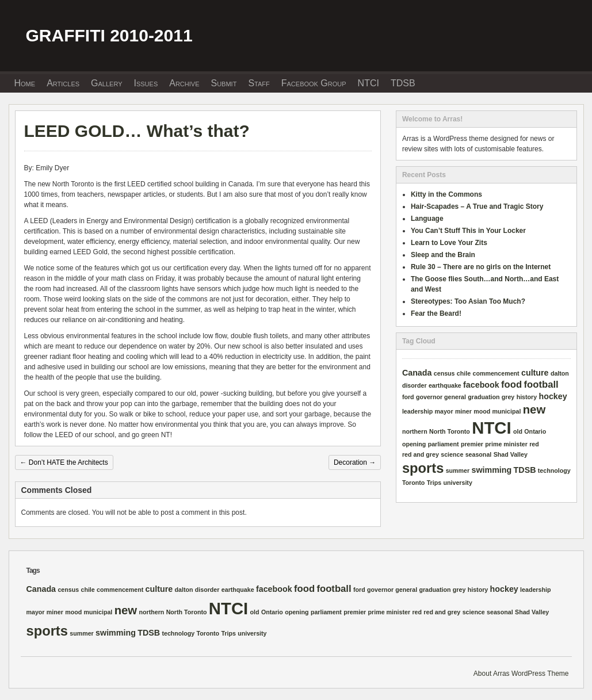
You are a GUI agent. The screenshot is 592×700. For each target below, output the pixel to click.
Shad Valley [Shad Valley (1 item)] (511, 454)
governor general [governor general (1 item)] (441, 397)
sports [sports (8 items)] (423, 468)
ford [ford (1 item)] (408, 397)
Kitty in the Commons (446, 194)
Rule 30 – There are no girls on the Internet (481, 267)
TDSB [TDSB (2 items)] (525, 470)
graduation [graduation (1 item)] (484, 397)
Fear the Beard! (436, 313)
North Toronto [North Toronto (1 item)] (450, 431)
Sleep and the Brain (443, 255)
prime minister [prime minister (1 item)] (506, 444)
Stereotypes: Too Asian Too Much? (468, 301)
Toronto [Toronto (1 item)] (413, 483)
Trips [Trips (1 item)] (434, 483)
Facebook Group (314, 83)
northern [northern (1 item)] (415, 431)
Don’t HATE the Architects (64, 462)
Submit (224, 83)
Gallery (106, 83)
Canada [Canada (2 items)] (417, 373)
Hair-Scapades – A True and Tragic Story (477, 206)
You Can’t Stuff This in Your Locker (468, 231)
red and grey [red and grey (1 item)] (421, 454)
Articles (63, 83)
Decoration (355, 462)
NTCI (368, 83)
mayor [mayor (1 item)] (444, 411)
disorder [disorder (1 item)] (415, 385)
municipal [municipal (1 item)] (507, 411)
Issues (146, 83)
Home (25, 83)
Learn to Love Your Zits (449, 243)
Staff (259, 83)
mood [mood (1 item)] (482, 411)
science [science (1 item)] (452, 454)
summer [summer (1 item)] (458, 471)
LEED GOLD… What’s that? (137, 131)
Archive (184, 83)
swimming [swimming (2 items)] (492, 470)
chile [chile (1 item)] (464, 373)
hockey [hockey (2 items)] (553, 396)
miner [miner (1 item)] (463, 411)
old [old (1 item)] (518, 431)
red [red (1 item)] (534, 444)
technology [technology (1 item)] (554, 471)
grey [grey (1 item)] (508, 397)
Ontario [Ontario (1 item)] (535, 431)
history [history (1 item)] (527, 397)
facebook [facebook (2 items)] (481, 385)
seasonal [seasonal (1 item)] (479, 454)
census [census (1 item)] (444, 373)
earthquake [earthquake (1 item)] (445, 385)
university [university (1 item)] (458, 483)
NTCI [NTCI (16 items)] (491, 428)
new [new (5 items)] (534, 410)
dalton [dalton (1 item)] (560, 373)
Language (427, 219)
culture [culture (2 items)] (535, 373)
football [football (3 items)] (541, 385)
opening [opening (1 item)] (414, 444)
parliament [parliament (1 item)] (444, 444)
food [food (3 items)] (511, 385)
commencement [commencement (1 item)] (496, 373)
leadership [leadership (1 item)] (417, 411)
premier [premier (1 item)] (472, 444)
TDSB (403, 83)
